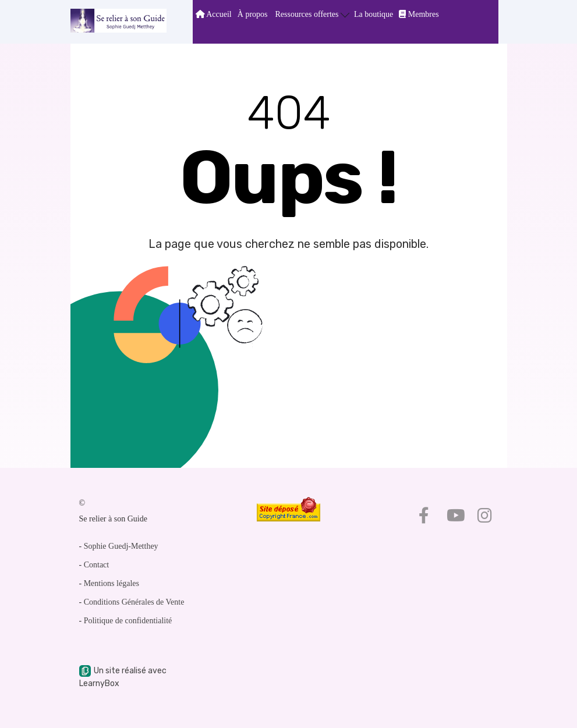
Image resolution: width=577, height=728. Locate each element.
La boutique (374, 14)
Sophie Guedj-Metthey (121, 546)
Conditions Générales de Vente (134, 602)
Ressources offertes (313, 14)
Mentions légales (111, 583)
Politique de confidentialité (128, 621)
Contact (97, 565)
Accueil (214, 14)
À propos (253, 14)
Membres (419, 14)
